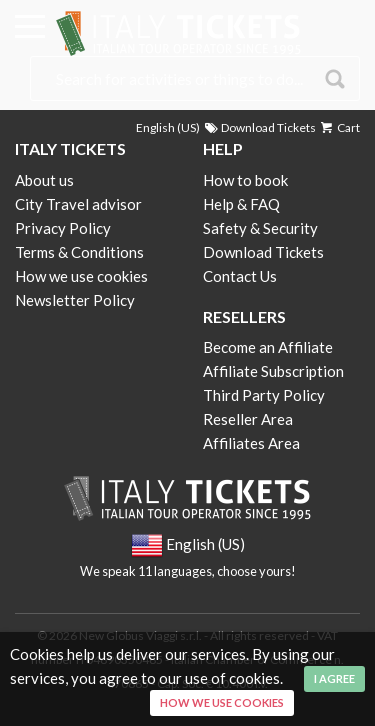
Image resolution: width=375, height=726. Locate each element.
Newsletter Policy (75, 300)
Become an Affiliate (268, 347)
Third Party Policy (264, 395)
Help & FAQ (241, 204)
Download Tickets (259, 127)
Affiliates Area (251, 443)
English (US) (168, 127)
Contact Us (240, 276)
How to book (245, 180)
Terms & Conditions (79, 252)
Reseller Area (248, 419)
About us (44, 180)
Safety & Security (260, 228)
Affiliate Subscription (273, 371)
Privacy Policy (63, 228)
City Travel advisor (78, 204)
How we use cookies (81, 276)
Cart (339, 127)
